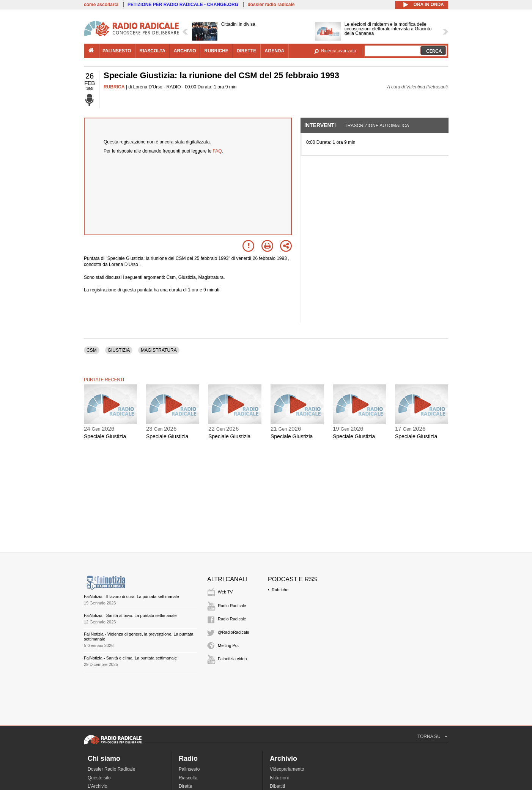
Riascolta (188, 778)
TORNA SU (429, 736)
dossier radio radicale (271, 5)
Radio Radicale (232, 606)
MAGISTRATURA (159, 350)
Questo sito (99, 778)
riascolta (153, 51)
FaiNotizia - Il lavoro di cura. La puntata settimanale (131, 596)
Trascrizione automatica (377, 126)
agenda (274, 51)
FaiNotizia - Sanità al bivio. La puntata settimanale (130, 615)
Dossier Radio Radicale (111, 769)
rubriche (216, 51)
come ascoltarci (101, 5)
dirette (246, 51)
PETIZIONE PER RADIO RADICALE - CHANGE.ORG (183, 5)
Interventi (320, 125)
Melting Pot (228, 645)
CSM (92, 350)
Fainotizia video (232, 659)
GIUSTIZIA (119, 350)
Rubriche (280, 590)
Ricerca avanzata (339, 51)
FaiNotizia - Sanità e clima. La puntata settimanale (130, 658)
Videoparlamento (287, 769)
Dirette (185, 786)
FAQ (217, 151)
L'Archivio (98, 786)
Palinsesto (189, 769)
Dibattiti (277, 786)
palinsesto (117, 51)
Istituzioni (279, 778)
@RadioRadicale (234, 632)
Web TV (225, 592)
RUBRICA (114, 87)
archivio (185, 51)
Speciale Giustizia (105, 436)
